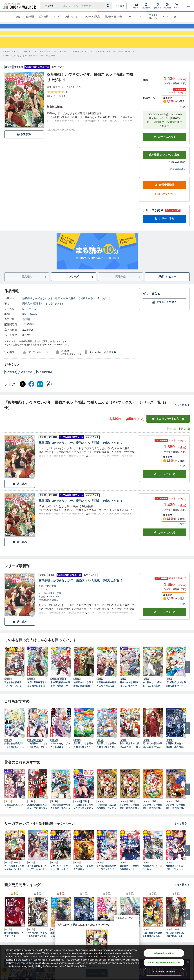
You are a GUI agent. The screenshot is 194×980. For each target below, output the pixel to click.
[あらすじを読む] (92, 130)
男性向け (11, 385)
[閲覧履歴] (167, 6)
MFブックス (29, 322)
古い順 (171, 441)
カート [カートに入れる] (164, 487)
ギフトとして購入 (164, 315)
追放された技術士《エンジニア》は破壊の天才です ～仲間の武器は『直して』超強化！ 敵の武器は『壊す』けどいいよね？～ (14, 697)
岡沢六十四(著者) (32, 316)
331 (26, 348)
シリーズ (81, 290)
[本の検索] (51, 6)
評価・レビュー (167, 289)
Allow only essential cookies (164, 962)
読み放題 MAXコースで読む (165, 168)
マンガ (56, 17)
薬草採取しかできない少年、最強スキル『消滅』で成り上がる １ (81, 514)
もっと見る (182, 418)
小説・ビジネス (72, 17)
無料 (176, 17)
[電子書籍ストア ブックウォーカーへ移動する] (17, 64)
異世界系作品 (45, 385)
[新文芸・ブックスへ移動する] (61, 64)
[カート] (177, 6)
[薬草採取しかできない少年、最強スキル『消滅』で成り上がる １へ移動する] (32, 68)
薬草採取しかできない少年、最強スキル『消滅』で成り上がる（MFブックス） (67, 311)
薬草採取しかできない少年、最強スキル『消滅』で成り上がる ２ (81, 456)
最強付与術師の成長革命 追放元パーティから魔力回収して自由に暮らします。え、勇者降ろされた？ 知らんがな (60, 697)
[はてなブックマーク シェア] (40, 397)
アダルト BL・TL (153, 17)
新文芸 (26, 332)
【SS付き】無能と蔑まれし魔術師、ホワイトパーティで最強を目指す (176, 697)
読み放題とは (178, 182)
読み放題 (30, 17)
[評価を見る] (58, 107)
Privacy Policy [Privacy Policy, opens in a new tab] (79, 966)
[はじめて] (158, 6)
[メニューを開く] (189, 6)
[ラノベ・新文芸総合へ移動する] (42, 64)
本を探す (120, 6)
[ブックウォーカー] (19, 6)
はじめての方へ (164, 207)
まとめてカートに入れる (168, 432)
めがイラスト (27, 385)
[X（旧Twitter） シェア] (23, 397)
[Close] (188, 962)
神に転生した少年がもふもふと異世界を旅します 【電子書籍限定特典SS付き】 (153, 697)
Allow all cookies (164, 953)
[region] (97, 962)
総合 (18, 17)
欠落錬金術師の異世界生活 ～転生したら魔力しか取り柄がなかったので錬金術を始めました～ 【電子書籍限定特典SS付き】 (107, 697)
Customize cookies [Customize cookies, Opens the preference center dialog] (164, 972)
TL (141, 17)
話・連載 (44, 17)
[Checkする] (41, 138)
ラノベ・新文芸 (92, 17)
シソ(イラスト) (54, 316)
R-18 (165, 17)
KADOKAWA (30, 327)
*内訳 (183, 120)
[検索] (109, 6)
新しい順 (184, 441)
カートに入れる (164, 150)
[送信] (109, 6)
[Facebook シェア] (31, 397)
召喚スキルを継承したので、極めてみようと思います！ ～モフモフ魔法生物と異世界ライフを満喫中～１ (129, 697)
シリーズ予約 (153, 223)
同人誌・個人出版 (114, 17)
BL (130, 17)
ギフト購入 (152, 307)
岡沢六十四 (59, 100)
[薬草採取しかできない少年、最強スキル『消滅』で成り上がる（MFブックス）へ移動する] (104, 64)
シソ (79, 100)
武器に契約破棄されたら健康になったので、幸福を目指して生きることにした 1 (37, 697)
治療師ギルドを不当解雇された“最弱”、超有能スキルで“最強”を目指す (83, 697)
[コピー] (49, 397)
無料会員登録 (164, 198)
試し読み (24, 147)
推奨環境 (110, 365)
